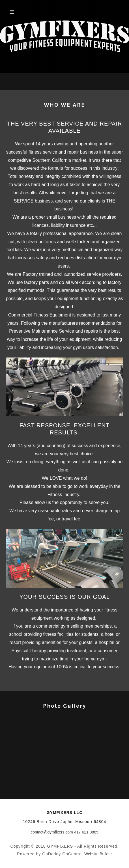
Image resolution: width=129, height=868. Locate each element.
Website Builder (98, 854)
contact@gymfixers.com (52, 832)
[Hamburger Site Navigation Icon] (20, 12)
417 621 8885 (86, 832)
